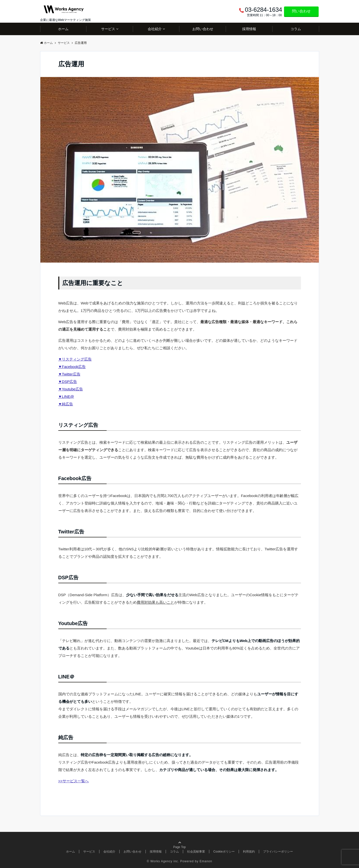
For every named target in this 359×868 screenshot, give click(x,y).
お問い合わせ (203, 29)
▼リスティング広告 (75, 359)
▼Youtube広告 (71, 389)
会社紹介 (155, 29)
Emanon (206, 861)
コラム (296, 29)
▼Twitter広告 (69, 374)
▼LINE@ (66, 397)
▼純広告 (66, 404)
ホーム (63, 29)
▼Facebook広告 (72, 367)
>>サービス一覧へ (74, 781)
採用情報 (249, 29)
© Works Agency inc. (163, 861)
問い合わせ (301, 11)
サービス (108, 29)
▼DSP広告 (68, 382)
